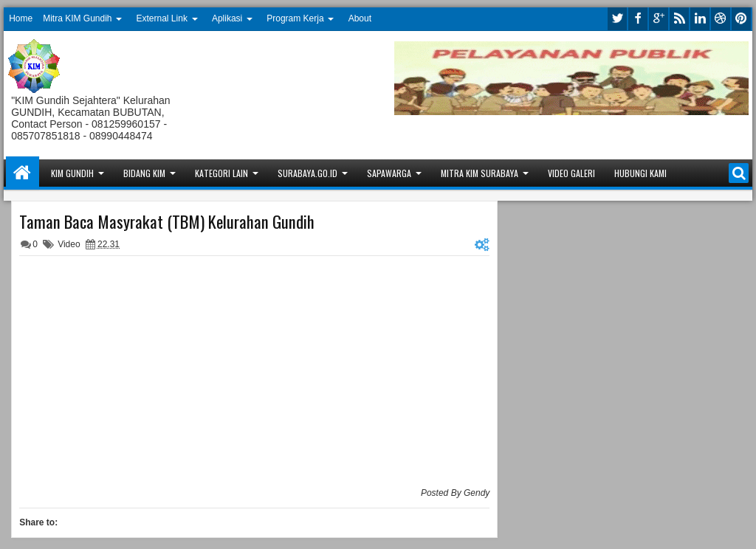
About (360, 18)
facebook (638, 19)
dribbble (721, 19)
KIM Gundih (72, 173)
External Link (162, 18)
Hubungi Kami (640, 173)
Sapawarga (389, 173)
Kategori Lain (221, 173)
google (659, 19)
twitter (617, 19)
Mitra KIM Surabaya (480, 173)
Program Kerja (295, 18)
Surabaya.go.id (307, 173)
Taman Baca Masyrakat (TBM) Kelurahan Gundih (167, 221)
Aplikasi (227, 18)
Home (21, 18)
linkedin (700, 19)
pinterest (741, 19)
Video (69, 244)
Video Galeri (571, 173)
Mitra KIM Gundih (77, 18)
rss (679, 19)
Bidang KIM (144, 173)
